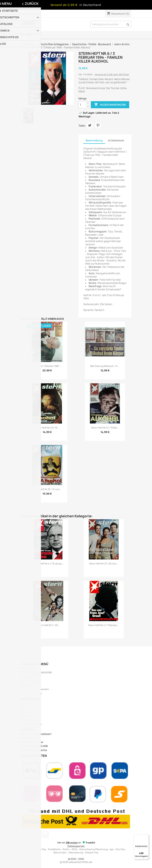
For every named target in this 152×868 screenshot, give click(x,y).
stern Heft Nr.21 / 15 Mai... (105, 428)
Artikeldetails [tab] (116, 141)
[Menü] (147, 836)
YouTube (31, 835)
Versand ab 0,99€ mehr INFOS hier (112, 74)
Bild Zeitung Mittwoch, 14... (105, 366)
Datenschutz (28, 716)
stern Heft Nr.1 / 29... (48, 625)
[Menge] (82, 105)
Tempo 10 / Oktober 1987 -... (47, 366)
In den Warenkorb (110, 105)
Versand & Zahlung (31, 724)
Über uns (26, 707)
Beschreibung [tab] (94, 141)
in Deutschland (90, 5)
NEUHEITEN (27, 668)
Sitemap (25, 685)
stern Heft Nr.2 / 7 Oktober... (104, 625)
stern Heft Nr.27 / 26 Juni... (104, 564)
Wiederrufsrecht (30, 720)
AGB (23, 712)
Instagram (45, 835)
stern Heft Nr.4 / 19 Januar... (48, 564)
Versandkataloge (30, 681)
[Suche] (111, 24)
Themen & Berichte (31, 693)
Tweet (90, 125)
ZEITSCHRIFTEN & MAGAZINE (36, 672)
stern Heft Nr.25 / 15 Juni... (47, 489)
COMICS (25, 677)
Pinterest (98, 125)
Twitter (24, 835)
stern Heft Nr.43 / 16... (47, 428)
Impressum (27, 703)
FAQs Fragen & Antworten (35, 689)
